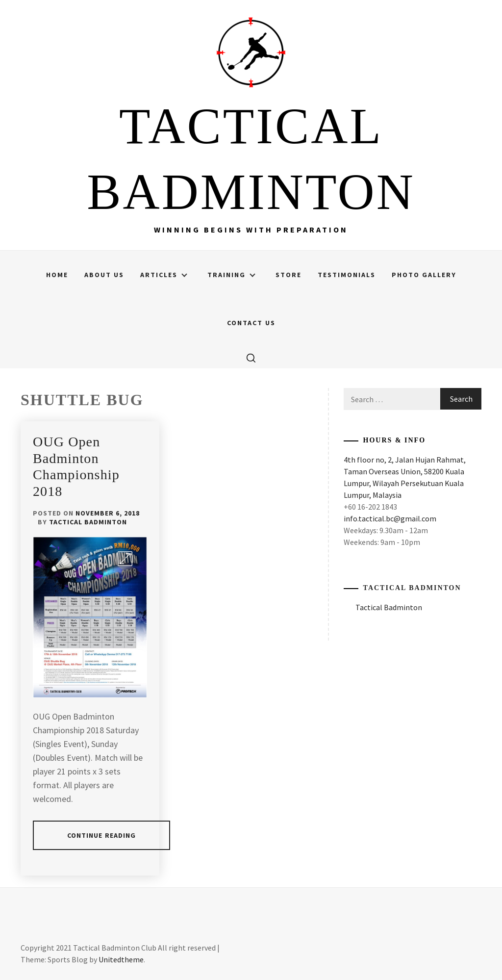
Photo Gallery (424, 275)
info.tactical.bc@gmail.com (390, 518)
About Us (104, 275)
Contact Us (251, 323)
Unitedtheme (121, 959)
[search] (251, 358)
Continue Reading (102, 835)
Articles (164, 275)
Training (231, 275)
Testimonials (347, 275)
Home (57, 275)
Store (289, 275)
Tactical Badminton (88, 522)
